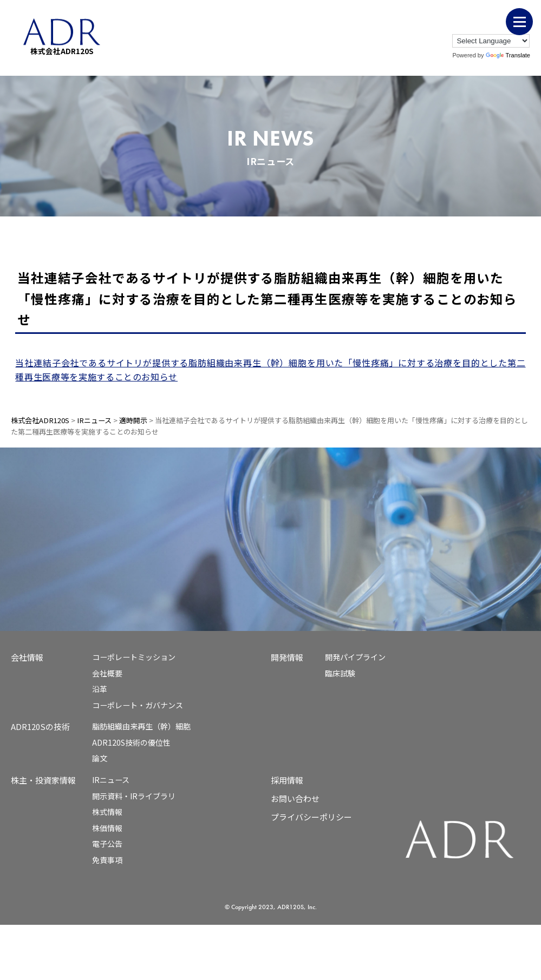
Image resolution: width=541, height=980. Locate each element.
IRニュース (111, 780)
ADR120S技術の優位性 (131, 742)
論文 (100, 758)
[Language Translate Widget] (491, 41)
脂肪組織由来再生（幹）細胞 (141, 726)
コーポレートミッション (134, 657)
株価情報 (107, 828)
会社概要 (107, 673)
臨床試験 (340, 673)
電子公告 (107, 844)
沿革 (100, 689)
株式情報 (107, 812)
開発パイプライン (355, 657)
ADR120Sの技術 (40, 726)
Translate (508, 55)
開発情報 (287, 657)
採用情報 (287, 780)
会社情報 (27, 657)
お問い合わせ (295, 798)
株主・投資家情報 (43, 780)
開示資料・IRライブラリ (134, 796)
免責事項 (107, 860)
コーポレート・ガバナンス (138, 705)
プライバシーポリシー (311, 817)
